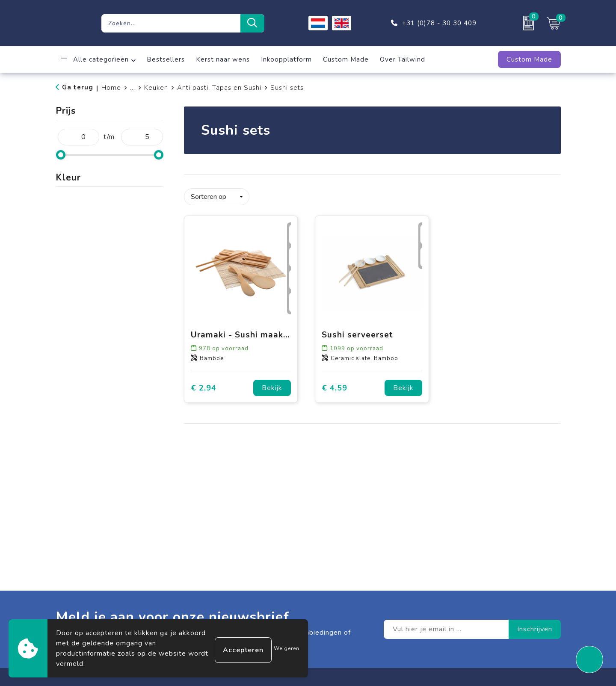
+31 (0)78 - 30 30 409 (439, 23)
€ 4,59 (335, 385)
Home (111, 88)
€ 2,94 (204, 385)
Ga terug (78, 87)
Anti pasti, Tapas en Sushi (219, 88)
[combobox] (171, 23)
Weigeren (287, 648)
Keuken (156, 88)
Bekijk (272, 385)
